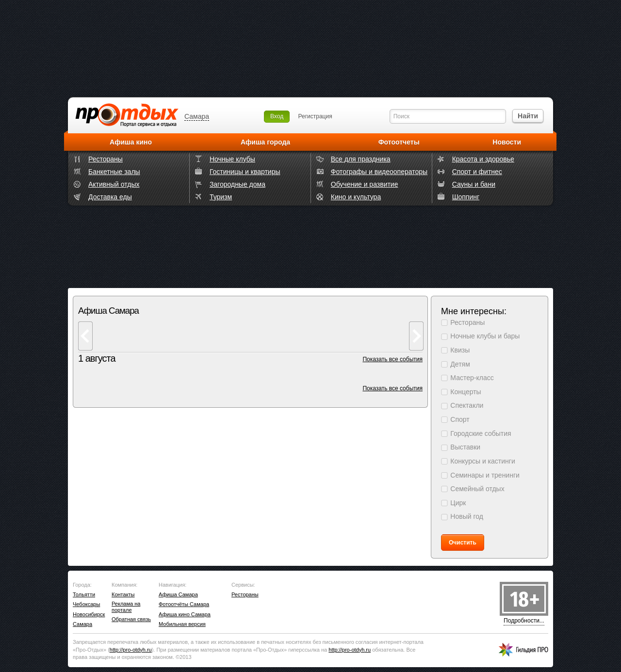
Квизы (460, 350)
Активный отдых (114, 184)
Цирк (458, 503)
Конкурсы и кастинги (482, 461)
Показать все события (392, 359)
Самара (197, 116)
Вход (277, 116)
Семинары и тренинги (485, 475)
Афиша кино (131, 142)
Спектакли (467, 405)
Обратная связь (131, 619)
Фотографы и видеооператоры (379, 172)
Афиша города (265, 142)
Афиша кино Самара (185, 614)
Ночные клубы (232, 159)
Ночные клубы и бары (485, 336)
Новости (507, 142)
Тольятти (84, 594)
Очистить (463, 543)
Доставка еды (110, 197)
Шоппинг (466, 197)
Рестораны (106, 159)
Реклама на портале (126, 607)
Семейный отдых (477, 489)
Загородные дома (237, 184)
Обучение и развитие (365, 184)
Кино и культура (356, 197)
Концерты (466, 392)
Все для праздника (361, 159)
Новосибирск (89, 614)
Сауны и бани (474, 184)
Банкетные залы (114, 172)
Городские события (481, 433)
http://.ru (131, 650)
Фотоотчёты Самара (184, 604)
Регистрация (315, 116)
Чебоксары (86, 604)
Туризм (221, 197)
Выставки (465, 447)
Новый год (467, 516)
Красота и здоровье (483, 159)
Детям (460, 364)
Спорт (460, 419)
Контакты (123, 594)
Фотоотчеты (399, 142)
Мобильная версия (182, 624)
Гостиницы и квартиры (245, 172)
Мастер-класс (472, 378)
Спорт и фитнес (477, 172)
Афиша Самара (178, 594)
